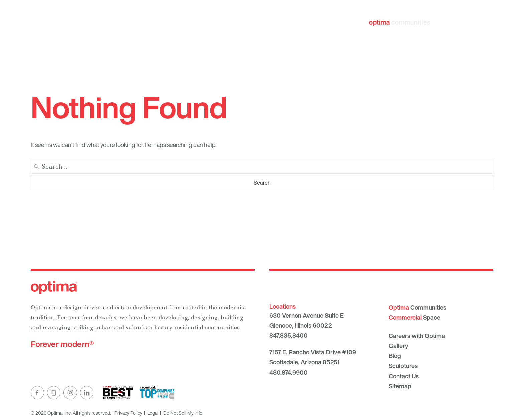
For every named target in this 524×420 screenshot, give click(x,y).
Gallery (398, 346)
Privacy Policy (128, 413)
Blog (395, 356)
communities (399, 22)
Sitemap (400, 386)
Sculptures (403, 366)
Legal (153, 413)
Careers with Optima (417, 336)
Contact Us (404, 376)
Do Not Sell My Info (183, 413)
